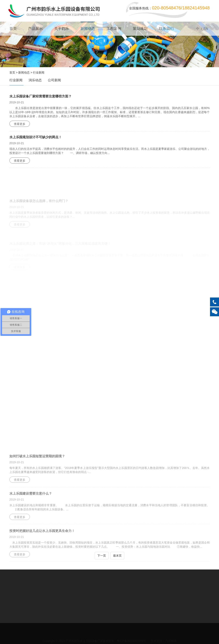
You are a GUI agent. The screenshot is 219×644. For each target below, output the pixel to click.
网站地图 (151, 635)
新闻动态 (88, 29)
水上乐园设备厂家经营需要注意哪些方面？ (40, 96)
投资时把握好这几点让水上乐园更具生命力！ (42, 544)
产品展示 (35, 29)
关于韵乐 (62, 29)
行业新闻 (39, 72)
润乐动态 (35, 80)
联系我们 (166, 29)
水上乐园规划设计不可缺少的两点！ (36, 137)
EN (206, 29)
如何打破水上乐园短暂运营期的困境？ (37, 469)
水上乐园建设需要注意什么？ (31, 507)
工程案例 (114, 29)
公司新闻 (54, 80)
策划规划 (140, 29)
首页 (13, 29)
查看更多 (20, 124)
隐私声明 (165, 635)
